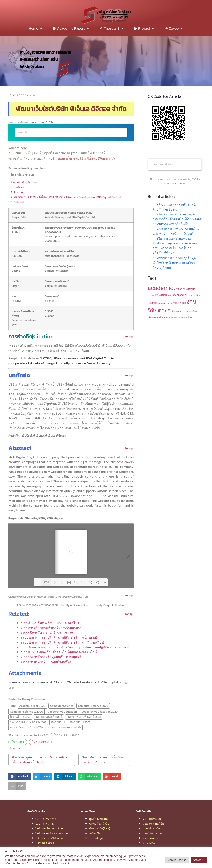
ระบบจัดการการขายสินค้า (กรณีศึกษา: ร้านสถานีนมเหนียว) (62, 642)
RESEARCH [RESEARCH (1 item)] (182, 295)
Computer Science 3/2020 (26, 712)
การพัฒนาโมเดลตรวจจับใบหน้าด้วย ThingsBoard (175, 207)
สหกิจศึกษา (58, 722)
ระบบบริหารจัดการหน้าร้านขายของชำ (48, 633)
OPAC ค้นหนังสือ (99, 824)
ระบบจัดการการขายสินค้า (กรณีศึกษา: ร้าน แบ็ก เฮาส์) (59, 637)
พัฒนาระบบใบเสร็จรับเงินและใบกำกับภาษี (104, 760)
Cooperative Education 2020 (100, 712)
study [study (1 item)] (199, 295)
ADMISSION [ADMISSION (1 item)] (180, 289)
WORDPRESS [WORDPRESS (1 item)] (180, 303)
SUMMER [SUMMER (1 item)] (152, 303)
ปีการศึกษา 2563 (20, 717)
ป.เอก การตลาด (45, 824)
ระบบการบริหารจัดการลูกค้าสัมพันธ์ (46, 662)
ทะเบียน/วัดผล (152, 819)
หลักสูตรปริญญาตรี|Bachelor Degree (52, 153)
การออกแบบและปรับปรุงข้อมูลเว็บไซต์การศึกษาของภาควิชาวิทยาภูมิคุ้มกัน (174, 263)
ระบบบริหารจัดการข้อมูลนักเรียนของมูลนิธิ (51, 657)
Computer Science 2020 (93, 706)
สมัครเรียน (96, 833)
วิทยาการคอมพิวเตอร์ (49, 717)
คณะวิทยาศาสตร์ (93, 153)
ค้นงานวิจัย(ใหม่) (100, 828)
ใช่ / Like (18, 742)
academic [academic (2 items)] (161, 288)
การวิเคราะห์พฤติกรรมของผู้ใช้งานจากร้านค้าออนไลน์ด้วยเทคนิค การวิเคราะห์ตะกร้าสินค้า (177, 219)
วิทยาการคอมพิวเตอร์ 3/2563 (28, 722)
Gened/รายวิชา (152, 828)
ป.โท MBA (149, 843)
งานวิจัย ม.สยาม (153, 833)
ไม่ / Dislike (40, 742)
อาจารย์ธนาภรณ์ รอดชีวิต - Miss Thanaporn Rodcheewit (46, 727)
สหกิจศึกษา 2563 (80, 722)
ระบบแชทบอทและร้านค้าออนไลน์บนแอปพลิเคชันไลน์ (59, 652)
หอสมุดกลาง (151, 838)
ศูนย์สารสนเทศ (99, 819)
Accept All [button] (199, 860)
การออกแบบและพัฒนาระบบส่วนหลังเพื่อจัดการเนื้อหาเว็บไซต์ (176, 231)
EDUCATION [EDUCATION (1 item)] (161, 295)
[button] (20, 777)
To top (129, 336)
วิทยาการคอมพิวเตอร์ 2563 (84, 717)
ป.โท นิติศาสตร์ (45, 843)
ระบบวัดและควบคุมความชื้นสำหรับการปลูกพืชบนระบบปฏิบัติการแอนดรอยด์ (75, 647)
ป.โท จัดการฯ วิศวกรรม (50, 838)
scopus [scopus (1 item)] (192, 295)
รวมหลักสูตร (97, 838)
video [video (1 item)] (170, 303)
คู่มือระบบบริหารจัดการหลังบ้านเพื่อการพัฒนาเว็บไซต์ (41, 760)
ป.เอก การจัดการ (46, 819)
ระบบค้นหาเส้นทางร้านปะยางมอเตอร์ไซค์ (50, 623)
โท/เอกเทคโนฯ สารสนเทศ (52, 833)
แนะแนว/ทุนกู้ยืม (153, 824)
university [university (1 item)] (162, 303)
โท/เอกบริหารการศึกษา (50, 828)
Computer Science (62, 706)
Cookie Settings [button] (177, 860)
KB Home (16, 153)
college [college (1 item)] (151, 295)
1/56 (46, 582)
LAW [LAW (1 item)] (174, 295)
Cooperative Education (62, 712)
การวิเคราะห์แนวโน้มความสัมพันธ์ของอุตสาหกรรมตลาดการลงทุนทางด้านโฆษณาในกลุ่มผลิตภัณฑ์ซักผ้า (177, 246)
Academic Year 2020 (32, 706)
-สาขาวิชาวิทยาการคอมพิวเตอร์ (32, 158)
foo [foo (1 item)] (169, 295)
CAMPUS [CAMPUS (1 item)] (191, 289)
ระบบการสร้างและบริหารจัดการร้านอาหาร (51, 628)
